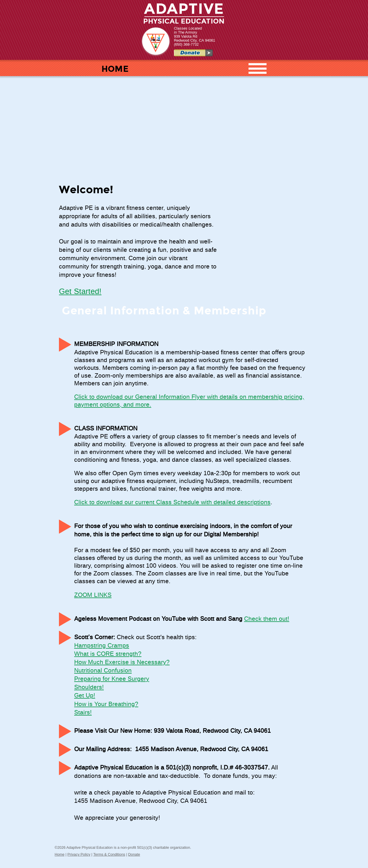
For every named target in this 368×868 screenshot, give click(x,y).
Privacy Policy (79, 854)
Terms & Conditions (109, 854)
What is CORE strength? (108, 654)
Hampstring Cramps (102, 646)
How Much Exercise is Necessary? (122, 662)
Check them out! (267, 619)
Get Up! (85, 696)
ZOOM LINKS (93, 595)
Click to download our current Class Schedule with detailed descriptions (172, 502)
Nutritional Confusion (103, 671)
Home (60, 854)
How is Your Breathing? (106, 704)
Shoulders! (89, 687)
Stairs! (83, 713)
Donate (134, 854)
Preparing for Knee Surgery (112, 679)
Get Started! (80, 292)
